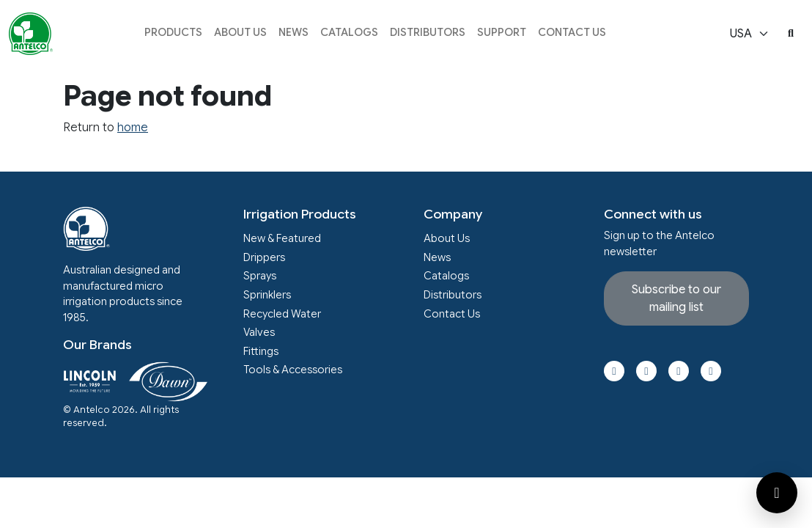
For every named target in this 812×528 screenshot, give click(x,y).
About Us (240, 32)
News (294, 32)
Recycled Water (282, 314)
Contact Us (572, 32)
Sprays (260, 276)
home (133, 128)
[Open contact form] (777, 493)
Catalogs (349, 32)
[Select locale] (750, 34)
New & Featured (282, 238)
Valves (259, 332)
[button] (173, 34)
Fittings (261, 351)
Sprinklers (267, 295)
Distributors (428, 32)
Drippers (264, 257)
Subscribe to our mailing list (676, 298)
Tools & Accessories (293, 370)
